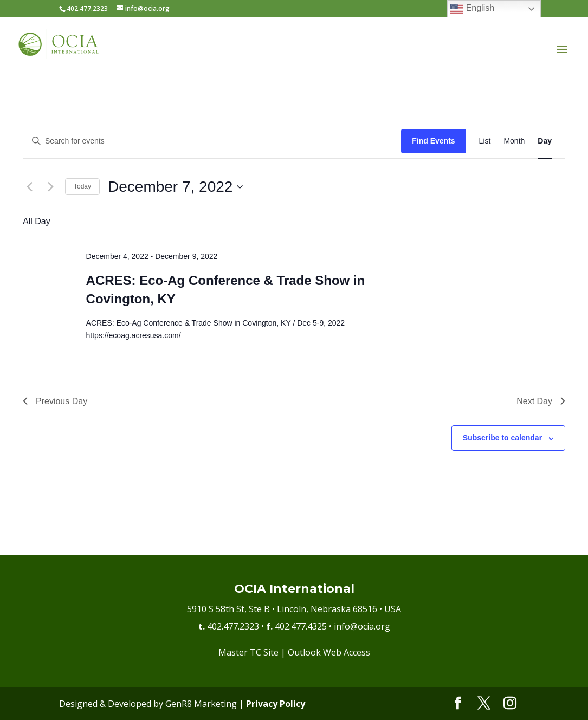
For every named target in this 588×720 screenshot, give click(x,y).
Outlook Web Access (329, 652)
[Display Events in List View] (485, 141)
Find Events (433, 141)
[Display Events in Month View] (514, 141)
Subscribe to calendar (502, 438)
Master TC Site (248, 652)
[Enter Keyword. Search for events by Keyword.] (212, 141)
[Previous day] (29, 187)
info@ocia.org (362, 626)
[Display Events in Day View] (545, 141)
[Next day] (50, 187)
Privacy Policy (276, 704)
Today (82, 186)
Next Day (541, 401)
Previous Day (55, 401)
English (472, 9)
